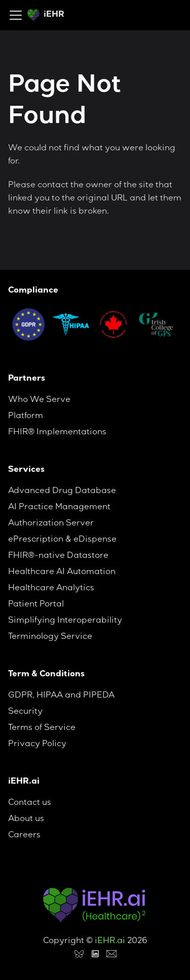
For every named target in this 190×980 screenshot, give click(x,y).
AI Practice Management (59, 508)
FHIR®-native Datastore (58, 556)
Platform (26, 417)
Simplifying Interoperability (65, 621)
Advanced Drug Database (62, 492)
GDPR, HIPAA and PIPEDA (61, 696)
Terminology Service (50, 637)
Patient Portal (36, 605)
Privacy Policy (37, 745)
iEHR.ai (110, 942)
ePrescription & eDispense (62, 540)
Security (25, 712)
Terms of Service (42, 728)
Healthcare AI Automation (62, 573)
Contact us (30, 803)
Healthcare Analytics (51, 589)
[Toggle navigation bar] (16, 15)
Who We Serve (39, 400)
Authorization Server (51, 524)
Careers (24, 836)
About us (26, 820)
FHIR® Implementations (57, 433)
